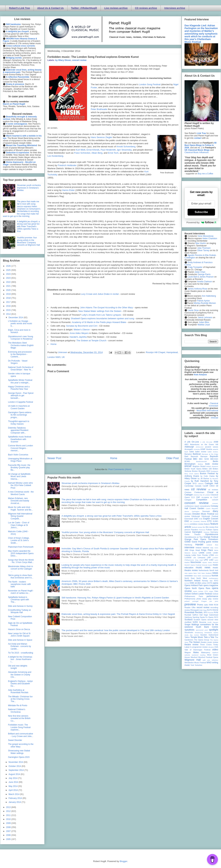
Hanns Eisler (68, 190)
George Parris (204, 274)
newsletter (189, 576)
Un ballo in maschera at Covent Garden (19, 407)
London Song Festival (150, 84)
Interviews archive (175, 8)
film (204, 527)
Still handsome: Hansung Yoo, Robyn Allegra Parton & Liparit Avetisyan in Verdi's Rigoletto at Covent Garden (115, 598)
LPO (206, 560)
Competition (202, 500)
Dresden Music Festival (203, 514)
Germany (214, 532)
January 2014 (15, 802)
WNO (209, 663)
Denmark (206, 511)
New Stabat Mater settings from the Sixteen (100, 311)
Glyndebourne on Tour (194, 537)
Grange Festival (211, 537)
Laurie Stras (193, 310)
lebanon (187, 553)
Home (54, 344)
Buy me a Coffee (205, 174)
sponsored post (202, 630)
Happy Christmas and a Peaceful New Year (19, 388)
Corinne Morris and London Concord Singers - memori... (20, 448)
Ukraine (211, 647)
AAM (216, 442)
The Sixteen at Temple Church (91, 341)
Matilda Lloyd (204, 325)
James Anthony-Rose (197, 289)
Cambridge (189, 486)
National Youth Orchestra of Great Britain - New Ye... (21, 368)
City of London (205, 495)
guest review (212, 542)
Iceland (209, 545)
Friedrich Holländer (67, 165)
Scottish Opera (200, 620)
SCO (216, 617)
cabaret (201, 484)
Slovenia (203, 622)
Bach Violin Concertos (18, 455)
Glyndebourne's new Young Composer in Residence (21, 338)
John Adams (107, 307)
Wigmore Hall (193, 660)
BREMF (188, 466)
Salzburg (188, 617)
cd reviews (213, 490)
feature (207, 524)
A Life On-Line (192, 442)
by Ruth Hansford (200, 481)
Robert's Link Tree (20, 8)
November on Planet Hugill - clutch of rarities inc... (21, 592)
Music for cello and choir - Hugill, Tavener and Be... (21, 508)
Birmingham (190, 464)
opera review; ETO (200, 591)
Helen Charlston (210, 238)
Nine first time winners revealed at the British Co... (19, 718)
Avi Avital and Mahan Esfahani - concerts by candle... (20, 646)
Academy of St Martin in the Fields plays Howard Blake (99, 322)
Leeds (202, 553)
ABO (186, 444)
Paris (201, 596)
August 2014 (15, 774)
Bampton (188, 454)
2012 (9, 811)
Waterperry (206, 652)
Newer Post (54, 458)
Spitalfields (189, 630)
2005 (9, 839)
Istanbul (206, 548)
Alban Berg (97, 153)
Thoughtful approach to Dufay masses (19, 423)
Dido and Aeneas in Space (20, 640)
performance (212, 596)
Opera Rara (204, 588)
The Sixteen (195, 642)
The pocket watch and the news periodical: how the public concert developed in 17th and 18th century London (116, 630)
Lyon (216, 560)
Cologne (188, 500)
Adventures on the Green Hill (204, 444)
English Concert (211, 519)
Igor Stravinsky (124, 150)
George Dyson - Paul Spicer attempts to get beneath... (21, 396)
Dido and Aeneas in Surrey (20, 606)
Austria (209, 449)
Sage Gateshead (211, 615)
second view (213, 620)
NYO (216, 581)
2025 (9, 270)
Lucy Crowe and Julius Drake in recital (100, 294)
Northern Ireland (192, 581)
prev (216, 601)
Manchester (196, 562)
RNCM (215, 610)
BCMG (187, 461)
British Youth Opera (193, 469)
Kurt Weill (80, 150)
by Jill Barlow (203, 478)
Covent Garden (197, 508)
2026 (9, 266)
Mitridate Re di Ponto (18, 705)
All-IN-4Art (200, 447)
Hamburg (188, 545)
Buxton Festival (207, 474)
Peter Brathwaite (99, 109)
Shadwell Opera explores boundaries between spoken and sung (103, 318)
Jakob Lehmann (205, 318)
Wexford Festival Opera (208, 657)
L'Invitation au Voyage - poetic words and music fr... (20, 324)
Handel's (78, 337)
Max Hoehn (201, 243)
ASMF (203, 449)
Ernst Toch (113, 153)
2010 (9, 819)
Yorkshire (198, 665)
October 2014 (15, 766)
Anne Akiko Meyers (79, 333)
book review (212, 464)
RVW (216, 612)
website (187, 655)
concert (215, 500)
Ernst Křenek (93, 150)
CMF (198, 497)
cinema (196, 495)
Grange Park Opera (195, 539)
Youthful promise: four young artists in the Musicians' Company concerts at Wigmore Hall (105, 532)
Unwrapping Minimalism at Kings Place (20, 460)
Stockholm (189, 632)
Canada (198, 486)
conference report (192, 506)
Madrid (187, 562)
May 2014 (13, 786)
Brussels (202, 471)
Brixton (195, 471)
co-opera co (207, 497)
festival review (197, 527)
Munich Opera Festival (193, 565)
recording (214, 607)
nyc (211, 581)
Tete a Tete (209, 637)
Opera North (191, 588)
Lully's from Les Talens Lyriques (102, 315)
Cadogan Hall (211, 483)
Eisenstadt (189, 519)
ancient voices (212, 447)
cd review (199, 489)
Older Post (172, 458)
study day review (192, 635)
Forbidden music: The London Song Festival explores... (19, 727)
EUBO (215, 521)
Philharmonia (190, 599)
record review (203, 607)
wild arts (206, 660)
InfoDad (214, 418)
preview (190, 604)
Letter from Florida (200, 555)
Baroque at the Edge (210, 454)
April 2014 (13, 790)
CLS (193, 497)
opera (215, 583)
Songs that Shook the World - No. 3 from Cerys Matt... (21, 561)
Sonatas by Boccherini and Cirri (82, 326)
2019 (9, 294)
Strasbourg (199, 633)
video (215, 650)
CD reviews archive (146, 8)
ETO (210, 521)
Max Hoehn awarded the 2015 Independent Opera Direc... (21, 553)
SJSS (195, 622)
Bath (186, 456)
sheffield (188, 622)
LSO (211, 560)
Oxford (188, 594)
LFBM (211, 555)
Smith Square (213, 622)
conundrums (205, 506)
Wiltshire (215, 660)
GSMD (188, 542)
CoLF (216, 497)
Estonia (204, 521)
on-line (198, 583)
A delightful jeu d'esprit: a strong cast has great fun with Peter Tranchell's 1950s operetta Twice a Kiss (112, 516)
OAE (192, 583)
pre (211, 601)
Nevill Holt (214, 570)
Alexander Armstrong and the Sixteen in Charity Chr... (20, 675)
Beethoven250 (201, 461)
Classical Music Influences (197, 152)
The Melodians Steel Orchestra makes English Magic (21, 345)
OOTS (210, 583)
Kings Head (195, 550)
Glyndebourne (212, 534)
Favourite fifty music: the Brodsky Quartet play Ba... (19, 468)
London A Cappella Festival (20, 402)
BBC (195, 459)
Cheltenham (199, 492)
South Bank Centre (207, 627)
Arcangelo (189, 449)
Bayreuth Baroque (199, 456)
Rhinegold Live (196, 610)
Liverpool (201, 558)
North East (190, 578)
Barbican (197, 454)
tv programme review (199, 647)
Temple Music (197, 637)
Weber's (82, 330)
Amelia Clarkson (204, 282)
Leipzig (187, 555)
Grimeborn (213, 539)
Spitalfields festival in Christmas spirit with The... (19, 600)
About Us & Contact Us (51, 8)
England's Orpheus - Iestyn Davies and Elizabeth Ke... (20, 684)
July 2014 (13, 778)
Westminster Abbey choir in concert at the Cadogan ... (20, 569)
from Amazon (200, 375)
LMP (209, 558)
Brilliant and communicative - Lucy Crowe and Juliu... (21, 735)
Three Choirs (206, 645)
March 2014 (14, 794)
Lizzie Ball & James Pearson (201, 277)
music (210, 565)
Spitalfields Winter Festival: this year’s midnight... (20, 381)
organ (211, 591)
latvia (216, 550)
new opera (189, 573)
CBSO (212, 486)
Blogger (123, 861)
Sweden (204, 635)
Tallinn (187, 637)
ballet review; (213, 452)
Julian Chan (200, 272)
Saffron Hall (198, 615)
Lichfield (188, 558)
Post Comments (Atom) (120, 469)
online (204, 583)
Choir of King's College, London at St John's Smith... (19, 540)
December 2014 (16, 318)
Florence (202, 530)
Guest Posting (198, 542)
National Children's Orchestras (17, 711)
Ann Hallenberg (209, 296)
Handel (199, 545)
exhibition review (197, 524)
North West (202, 578)
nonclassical (206, 576)
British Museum (212, 466)
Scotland (189, 620)
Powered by (201, 222)
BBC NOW (204, 459)
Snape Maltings (192, 625)
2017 (9, 302)
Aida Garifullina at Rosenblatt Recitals (18, 691)
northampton (213, 578)
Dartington (196, 511)
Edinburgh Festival (210, 516)
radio (206, 605)
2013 (9, 807)
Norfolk (215, 576)
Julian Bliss (204, 322)
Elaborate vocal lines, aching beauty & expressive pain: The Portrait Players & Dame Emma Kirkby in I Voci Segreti (118, 614)
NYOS (187, 583)
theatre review (191, 645)
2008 (9, 827)
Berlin (215, 461)
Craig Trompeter (195, 267)
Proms (200, 605)
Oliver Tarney (203, 250)
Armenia (197, 449)
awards (215, 449)
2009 (9, 823)
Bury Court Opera (192, 474)
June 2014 (14, 782)
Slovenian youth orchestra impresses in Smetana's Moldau (90, 483)
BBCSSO (214, 459)
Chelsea (188, 492)
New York (197, 573)
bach (186, 452)
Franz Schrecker (82, 153)
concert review (79, 60)
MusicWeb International (207, 411)
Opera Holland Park (194, 585)
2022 (9, 282)
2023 (9, 278)
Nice (195, 576)
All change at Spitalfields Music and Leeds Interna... (19, 477)
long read (199, 560)
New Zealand (207, 573)
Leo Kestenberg (55, 156)
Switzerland (213, 635)
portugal (195, 601)
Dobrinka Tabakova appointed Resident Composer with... (18, 430)
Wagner (188, 652)
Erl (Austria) (195, 521)
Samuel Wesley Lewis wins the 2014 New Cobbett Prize (20, 485)
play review (213, 599)
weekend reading (199, 655)
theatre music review (209, 642)
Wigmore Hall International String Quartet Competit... (20, 516)
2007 (9, 831)
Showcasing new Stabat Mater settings (19, 752)
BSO (208, 471)
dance (187, 511)
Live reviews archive (116, 8)
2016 (9, 306)
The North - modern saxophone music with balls (19, 584)
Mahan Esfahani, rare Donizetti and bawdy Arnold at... (19, 501)
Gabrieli (188, 532)
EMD (196, 519)
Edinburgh (196, 516)
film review (210, 527)
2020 (9, 290)
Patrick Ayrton (204, 301)
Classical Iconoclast (213, 405)
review (187, 610)
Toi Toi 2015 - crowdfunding (21, 653)
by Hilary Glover (63, 60)
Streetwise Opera (211, 633)
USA (216, 647)
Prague (204, 601)
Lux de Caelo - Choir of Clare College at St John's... (19, 525)
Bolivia (200, 464)
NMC (199, 576)
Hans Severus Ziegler (102, 137)
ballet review (201, 452)
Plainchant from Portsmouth (21, 547)
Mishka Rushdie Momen (205, 303)
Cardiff (205, 486)
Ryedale (188, 615)
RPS (206, 612)
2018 (9, 298)
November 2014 (16, 762)
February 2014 (16, 798)
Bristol (203, 466)
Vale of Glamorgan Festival (197, 650)
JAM (186, 550)
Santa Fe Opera (207, 617)
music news (203, 567)
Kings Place (207, 550)
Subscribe (201, 212)
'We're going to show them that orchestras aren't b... (21, 576)
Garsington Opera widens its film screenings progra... (20, 415)
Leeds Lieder (212, 553)
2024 (9, 274)
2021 (9, 286)
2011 (9, 815)
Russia (211, 613)
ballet (192, 452)
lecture (195, 553)
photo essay (202, 599)
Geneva (206, 532)
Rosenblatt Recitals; (194, 612)
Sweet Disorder (15, 740)
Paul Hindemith (108, 150)
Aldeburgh (189, 447)
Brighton (196, 466)
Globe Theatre (192, 534)
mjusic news (207, 562)
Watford (215, 653)
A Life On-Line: (206, 442)
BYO (195, 483)
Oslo (216, 591)
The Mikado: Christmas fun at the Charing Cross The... (20, 699)
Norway (205, 581)
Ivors (216, 548)
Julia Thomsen (204, 248)
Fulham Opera (212, 530)
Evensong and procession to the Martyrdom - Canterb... (20, 354)
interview (189, 547)
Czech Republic (212, 509)
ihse (217, 545)
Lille (195, 558)
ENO (187, 521)
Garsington (197, 532)
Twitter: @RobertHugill (84, 8)
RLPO (209, 610)
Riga (205, 610)
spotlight (213, 630)
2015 (9, 310)
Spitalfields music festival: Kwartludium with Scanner (20, 439)
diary (215, 511)
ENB (201, 519)
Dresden (188, 514)
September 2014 (16, 770)
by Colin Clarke (207, 476)
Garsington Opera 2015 (19, 757)
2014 (9, 314)
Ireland (198, 548)
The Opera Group (202, 640)
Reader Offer (190, 607)
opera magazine (211, 585)
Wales (196, 652)
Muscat (204, 565)
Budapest (215, 471)
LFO (216, 555)
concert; (215, 503)
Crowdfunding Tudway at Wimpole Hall (19, 611)
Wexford (194, 657)
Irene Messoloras (206, 236)
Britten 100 (207, 469)
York (192, 665)
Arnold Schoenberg (126, 147)
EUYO (187, 524)
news (215, 573)
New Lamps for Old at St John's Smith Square (19, 635)
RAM (211, 605)
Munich (215, 562)
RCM (216, 605)
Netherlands (204, 570)
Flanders (195, 530)
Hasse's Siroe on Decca (19, 629)
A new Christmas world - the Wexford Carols (21, 493)
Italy (212, 548)
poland (187, 601)
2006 (9, 835)
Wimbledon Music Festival (195, 663)
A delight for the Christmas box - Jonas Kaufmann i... (20, 659)
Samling (196, 617)
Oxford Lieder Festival (202, 594)
